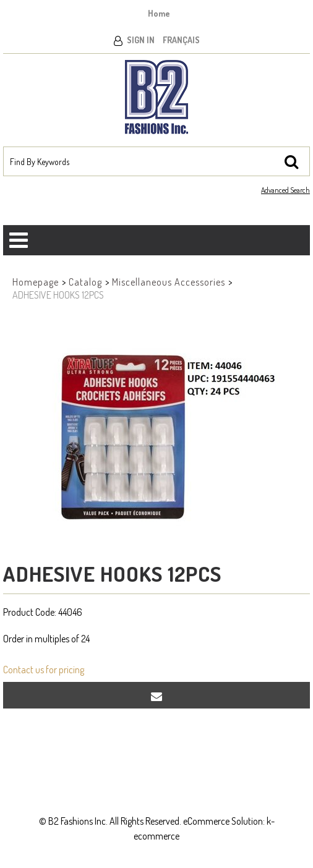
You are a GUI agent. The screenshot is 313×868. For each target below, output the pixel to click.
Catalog (85, 282)
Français (181, 40)
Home (159, 13)
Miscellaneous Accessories (169, 282)
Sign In (141, 40)
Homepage (36, 282)
